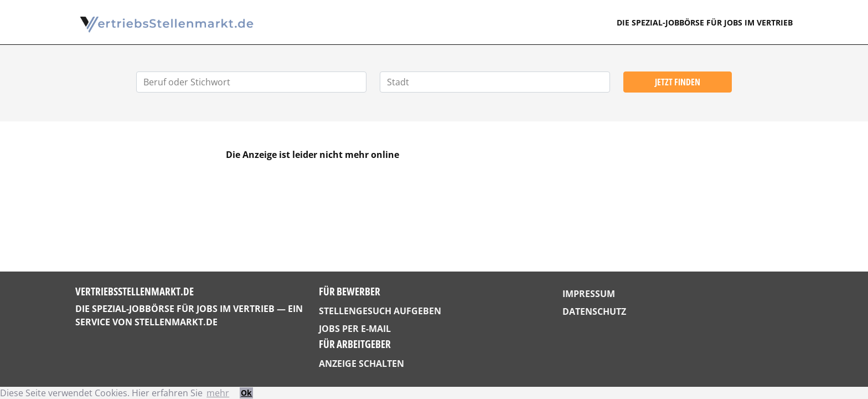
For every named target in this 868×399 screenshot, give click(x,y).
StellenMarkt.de (176, 322)
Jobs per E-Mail (355, 329)
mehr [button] (218, 393)
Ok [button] (246, 393)
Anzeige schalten (361, 364)
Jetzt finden (678, 82)
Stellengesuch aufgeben (380, 311)
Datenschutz (594, 311)
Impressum (589, 294)
